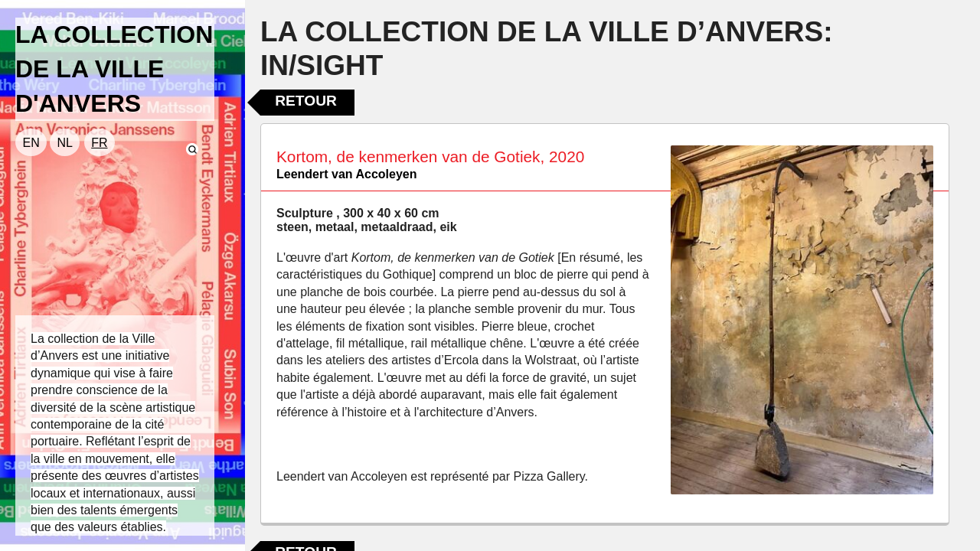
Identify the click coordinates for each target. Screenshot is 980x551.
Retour (306, 101)
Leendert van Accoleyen (346, 174)
